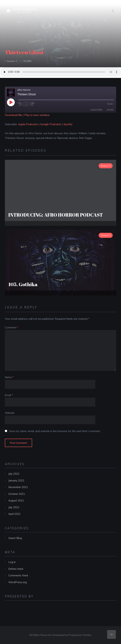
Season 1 (12, 61)
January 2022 (16, 480)
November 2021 (18, 487)
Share (110, 110)
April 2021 (14, 514)
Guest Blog (15, 538)
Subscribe (96, 110)
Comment (12, 328)
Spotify (68, 124)
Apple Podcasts (28, 124)
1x (26, 104)
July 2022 (14, 474)
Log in (12, 562)
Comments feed (18, 575)
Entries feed (16, 569)
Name (9, 377)
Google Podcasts (51, 124)
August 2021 (16, 500)
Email (9, 395)
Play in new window (37, 115)
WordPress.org (18, 582)
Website (10, 413)
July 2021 (14, 507)
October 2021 (17, 494)
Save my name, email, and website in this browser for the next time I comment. (55, 431)
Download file (13, 115)
